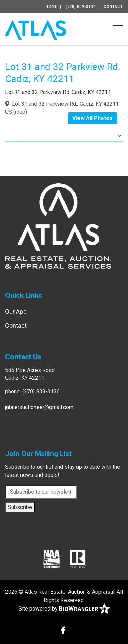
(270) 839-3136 (81, 7)
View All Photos (93, 118)
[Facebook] (63, 631)
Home (52, 7)
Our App (16, 312)
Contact (113, 7)
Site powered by (64, 609)
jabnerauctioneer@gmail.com (39, 407)
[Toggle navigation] (118, 28)
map (20, 112)
